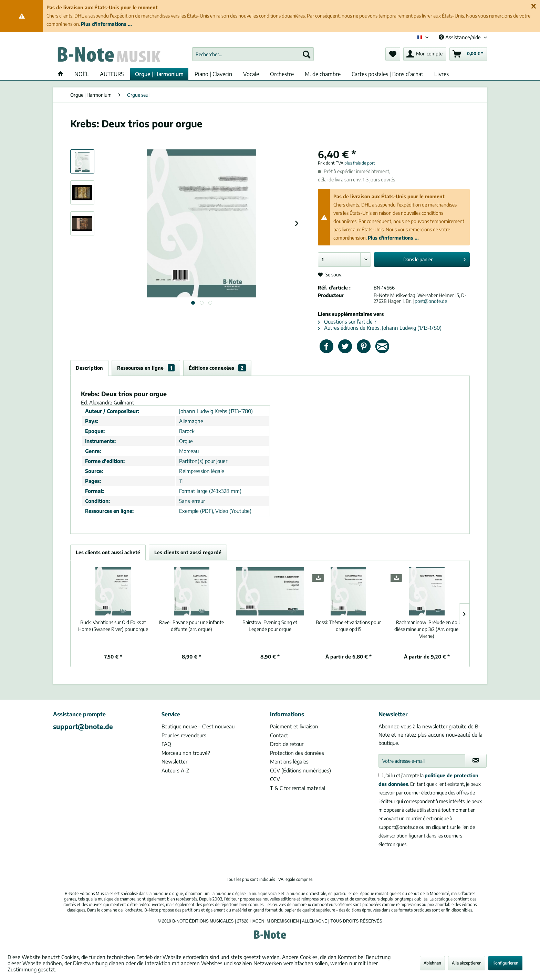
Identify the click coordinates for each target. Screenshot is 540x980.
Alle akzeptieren (467, 963)
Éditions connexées (217, 368)
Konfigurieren (505, 963)
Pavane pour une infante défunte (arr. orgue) (191, 626)
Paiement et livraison (294, 726)
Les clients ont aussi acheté (108, 552)
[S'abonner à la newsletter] (476, 761)
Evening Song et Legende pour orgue (270, 626)
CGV (275, 779)
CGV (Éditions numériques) (300, 770)
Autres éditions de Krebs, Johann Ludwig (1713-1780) (380, 328)
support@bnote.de (83, 726)
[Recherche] (307, 54)
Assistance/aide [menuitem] (460, 37)
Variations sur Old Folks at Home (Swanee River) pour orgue (113, 626)
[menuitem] (253, 54)
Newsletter (174, 761)
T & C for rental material (298, 788)
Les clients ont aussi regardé (188, 552)
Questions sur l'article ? (347, 322)
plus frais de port (360, 163)
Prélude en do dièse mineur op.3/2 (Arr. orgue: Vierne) (427, 629)
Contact (279, 735)
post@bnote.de (431, 301)
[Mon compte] (425, 54)
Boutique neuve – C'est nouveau (198, 726)
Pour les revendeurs (184, 735)
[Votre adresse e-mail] (422, 761)
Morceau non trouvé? (186, 753)
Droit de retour (287, 744)
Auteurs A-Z (175, 770)
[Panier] (468, 54)
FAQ (166, 744)
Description (89, 368)
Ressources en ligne (146, 368)
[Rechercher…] (253, 54)
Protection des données (297, 753)
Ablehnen (432, 963)
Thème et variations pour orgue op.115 (348, 626)
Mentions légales (289, 761)
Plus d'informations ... (106, 24)
